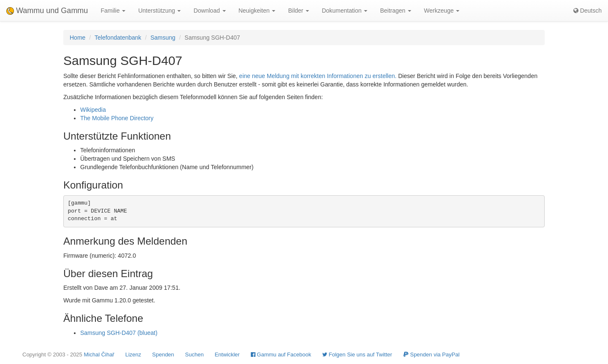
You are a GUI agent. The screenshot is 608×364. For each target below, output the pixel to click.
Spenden (163, 355)
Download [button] (209, 11)
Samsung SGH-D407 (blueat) (119, 333)
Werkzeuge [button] (442, 11)
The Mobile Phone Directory (117, 118)
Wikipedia (93, 110)
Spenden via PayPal (432, 355)
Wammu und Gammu (47, 11)
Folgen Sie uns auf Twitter (357, 355)
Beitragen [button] (396, 11)
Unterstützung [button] (159, 11)
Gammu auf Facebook (281, 355)
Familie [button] (113, 11)
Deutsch (588, 11)
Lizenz (133, 355)
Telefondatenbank (118, 38)
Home (77, 38)
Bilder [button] (299, 11)
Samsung (163, 38)
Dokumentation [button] (345, 11)
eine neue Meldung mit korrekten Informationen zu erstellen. (318, 76)
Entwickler (227, 355)
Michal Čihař (99, 355)
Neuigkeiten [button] (257, 11)
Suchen (194, 355)
